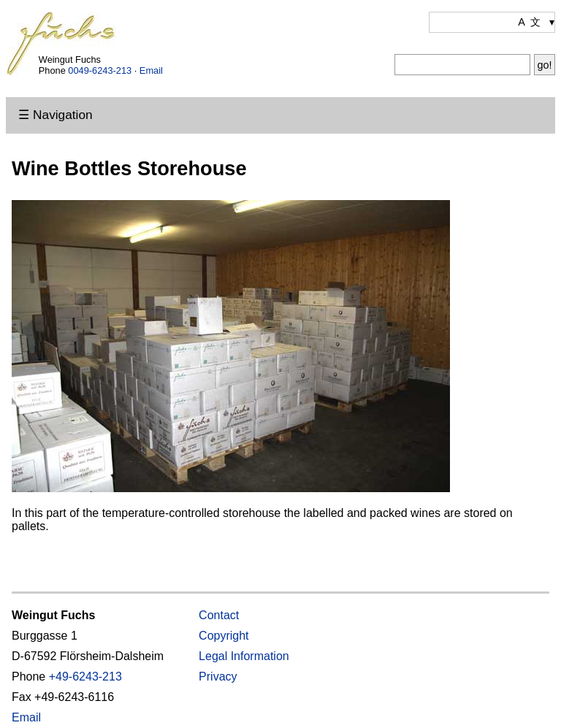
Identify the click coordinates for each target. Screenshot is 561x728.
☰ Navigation (55, 115)
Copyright (224, 636)
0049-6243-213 (100, 70)
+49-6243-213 (85, 677)
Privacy (218, 677)
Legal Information (244, 656)
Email (151, 70)
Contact (219, 615)
